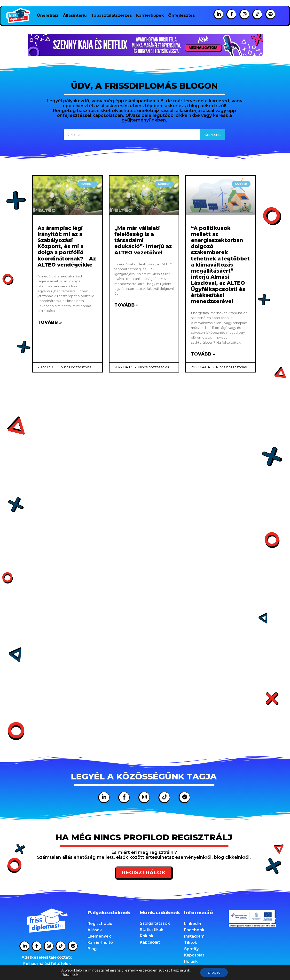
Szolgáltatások (155, 923)
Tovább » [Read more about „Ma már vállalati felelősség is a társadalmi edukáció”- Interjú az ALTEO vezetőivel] (126, 305)
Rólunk (147, 936)
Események (99, 936)
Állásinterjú (75, 15)
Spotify (191, 949)
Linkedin (193, 924)
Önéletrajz (48, 15)
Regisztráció (100, 924)
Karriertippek (150, 15)
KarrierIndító (100, 943)
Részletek (70, 975)
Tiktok (191, 943)
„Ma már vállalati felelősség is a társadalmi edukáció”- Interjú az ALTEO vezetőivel (143, 240)
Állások (95, 930)
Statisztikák (152, 930)
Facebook (194, 930)
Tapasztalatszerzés (111, 15)
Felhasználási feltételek (47, 964)
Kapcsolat (150, 942)
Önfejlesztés (181, 15)
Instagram (194, 936)
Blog (92, 949)
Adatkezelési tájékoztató (47, 957)
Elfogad (214, 972)
